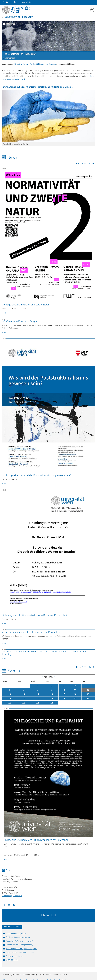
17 (64, 694)
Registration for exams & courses (20, 952)
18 (75, 694)
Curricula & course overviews (18, 937)
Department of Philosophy (19, 17)
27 (10, 703)
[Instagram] (14, 905)
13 (10, 694)
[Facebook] (4, 905)
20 (10, 698)
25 (75, 698)
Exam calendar (12, 960)
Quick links (27, 2)
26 (88, 698)
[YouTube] (9, 905)
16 (52, 694)
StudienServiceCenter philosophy (19, 945)
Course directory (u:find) (16, 933)
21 (24, 698)
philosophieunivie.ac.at (12, 896)
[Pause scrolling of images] (14, 24)
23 (52, 698)
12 (90, 163)
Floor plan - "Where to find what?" (19, 941)
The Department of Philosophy (19, 54)
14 (24, 694)
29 (38, 703)
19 (88, 694)
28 (24, 703)
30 (52, 703)
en (5, 2)
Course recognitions (14, 956)
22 (38, 698)
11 (75, 690)
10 (84, 163)
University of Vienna (21, 64)
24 (64, 698)
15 (38, 694)
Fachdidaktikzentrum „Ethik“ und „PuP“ (21, 949)
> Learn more (9, 58)
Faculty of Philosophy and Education (43, 64)
